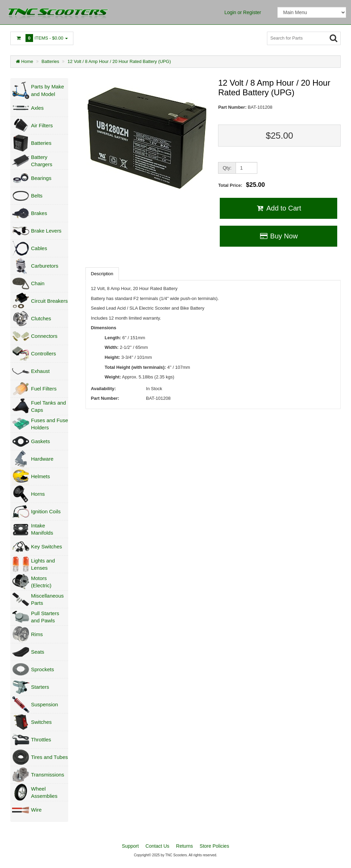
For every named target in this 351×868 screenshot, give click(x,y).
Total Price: (241, 185)
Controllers (44, 353)
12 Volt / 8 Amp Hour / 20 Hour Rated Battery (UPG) (119, 61)
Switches (41, 722)
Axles (37, 108)
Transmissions (48, 775)
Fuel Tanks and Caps (48, 406)
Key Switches (47, 546)
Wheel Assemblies (44, 792)
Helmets (40, 476)
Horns (38, 494)
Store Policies (215, 846)
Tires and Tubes (49, 757)
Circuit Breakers (49, 301)
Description (102, 274)
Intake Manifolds (42, 529)
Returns (184, 846)
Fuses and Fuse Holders (50, 424)
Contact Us (157, 846)
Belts (37, 196)
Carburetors (45, 266)
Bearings (41, 178)
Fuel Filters (44, 389)
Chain (38, 283)
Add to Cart (278, 208)
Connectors (44, 336)
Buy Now (278, 236)
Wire (36, 810)
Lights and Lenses (43, 564)
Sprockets (43, 669)
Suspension (44, 704)
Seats (38, 652)
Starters (40, 687)
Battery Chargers (42, 161)
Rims (37, 634)
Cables (39, 248)
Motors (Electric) (41, 582)
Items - (42, 38)
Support (130, 846)
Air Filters (42, 125)
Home (24, 61)
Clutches (41, 318)
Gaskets (40, 441)
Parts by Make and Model (48, 90)
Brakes (39, 213)
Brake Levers (46, 231)
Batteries (50, 61)
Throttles (41, 740)
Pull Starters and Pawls (45, 617)
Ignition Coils (46, 511)
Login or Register (243, 12)
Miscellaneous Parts (47, 599)
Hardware (42, 459)
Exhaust (40, 371)
